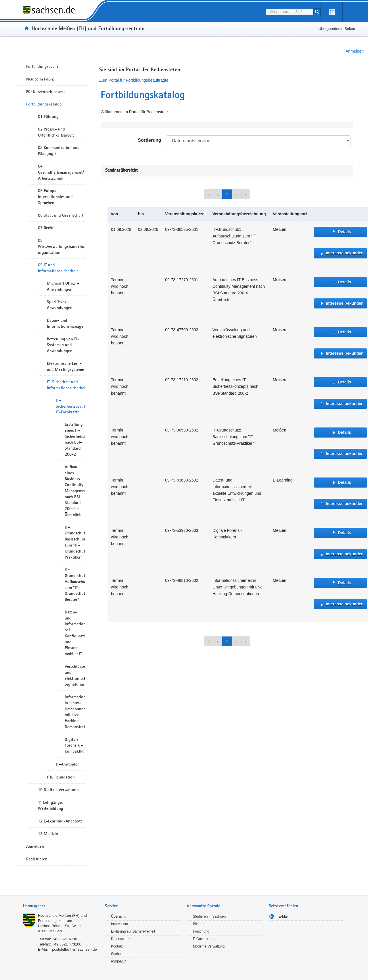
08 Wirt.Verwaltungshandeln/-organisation (61, 246)
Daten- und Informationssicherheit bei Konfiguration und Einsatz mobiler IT (75, 633)
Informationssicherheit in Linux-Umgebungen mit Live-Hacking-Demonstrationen (75, 712)
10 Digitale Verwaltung (58, 790)
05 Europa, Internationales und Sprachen (55, 197)
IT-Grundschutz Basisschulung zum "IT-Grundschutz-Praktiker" (75, 542)
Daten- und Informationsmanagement (66, 323)
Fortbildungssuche (42, 66)
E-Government (204, 939)
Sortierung (150, 140)
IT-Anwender (67, 764)
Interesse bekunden (345, 253)
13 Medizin (48, 834)
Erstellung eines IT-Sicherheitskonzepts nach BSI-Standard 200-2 (75, 439)
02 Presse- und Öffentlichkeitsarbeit (56, 132)
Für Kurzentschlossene (46, 92)
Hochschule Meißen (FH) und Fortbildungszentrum (88, 28)
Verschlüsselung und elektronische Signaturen (75, 675)
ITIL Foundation (61, 777)
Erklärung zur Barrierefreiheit (133, 931)
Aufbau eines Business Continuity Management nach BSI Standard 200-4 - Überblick (75, 491)
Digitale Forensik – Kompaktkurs (75, 745)
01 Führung (48, 116)
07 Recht (46, 228)
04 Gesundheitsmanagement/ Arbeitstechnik (61, 172)
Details (344, 232)
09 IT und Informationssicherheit (58, 268)
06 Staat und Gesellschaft (61, 215)
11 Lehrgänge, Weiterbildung (51, 805)
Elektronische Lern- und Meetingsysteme (65, 366)
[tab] (61, 907)
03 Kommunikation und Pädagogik (59, 150)
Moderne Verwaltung (209, 946)
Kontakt (117, 946)
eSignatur (118, 961)
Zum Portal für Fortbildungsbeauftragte (134, 80)
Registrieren (37, 859)
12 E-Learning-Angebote (60, 821)
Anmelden (355, 51)
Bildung (199, 924)
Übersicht (118, 916)
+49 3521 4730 (65, 939)
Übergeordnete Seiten (337, 29)
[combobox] (290, 12)
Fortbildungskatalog (44, 104)
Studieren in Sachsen (209, 916)
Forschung (201, 931)
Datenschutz (121, 939)
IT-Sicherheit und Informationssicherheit (66, 385)
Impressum (119, 924)
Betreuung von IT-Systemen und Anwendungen (63, 345)
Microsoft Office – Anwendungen (63, 286)
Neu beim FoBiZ (40, 79)
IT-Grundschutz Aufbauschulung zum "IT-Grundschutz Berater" (75, 584)
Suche (116, 954)
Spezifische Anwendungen (60, 305)
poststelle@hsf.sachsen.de (74, 949)
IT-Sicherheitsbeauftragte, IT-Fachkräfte (70, 406)
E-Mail (283, 916)
